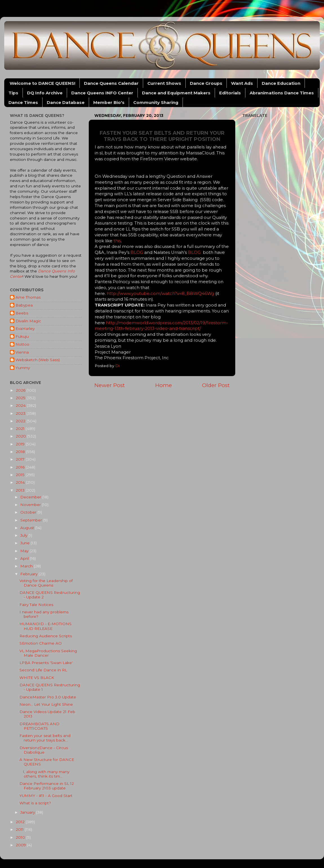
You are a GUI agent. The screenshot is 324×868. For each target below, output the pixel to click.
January (28, 812)
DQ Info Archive (45, 93)
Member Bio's (109, 102)
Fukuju (22, 336)
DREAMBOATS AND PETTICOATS (39, 726)
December (31, 497)
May (25, 551)
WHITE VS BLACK (37, 678)
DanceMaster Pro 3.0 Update (48, 697)
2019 (21, 444)
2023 (21, 413)
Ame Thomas (28, 297)
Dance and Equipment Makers (176, 93)
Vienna (22, 352)
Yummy (23, 368)
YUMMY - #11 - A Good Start (46, 796)
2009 (21, 845)
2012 (21, 822)
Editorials (230, 93)
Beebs (22, 313)
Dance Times (23, 102)
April (25, 558)
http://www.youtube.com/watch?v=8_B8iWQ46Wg (160, 294)
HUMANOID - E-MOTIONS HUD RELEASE (46, 626)
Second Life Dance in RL (43, 670)
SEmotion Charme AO (41, 643)
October (29, 512)
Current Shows (164, 83)
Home (164, 385)
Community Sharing (156, 102)
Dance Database (66, 102)
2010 (21, 837)
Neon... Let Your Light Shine (46, 704)
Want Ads (242, 83)
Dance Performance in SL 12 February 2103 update (47, 786)
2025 (21, 398)
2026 (21, 390)
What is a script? (35, 803)
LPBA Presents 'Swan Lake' (46, 663)
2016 (21, 467)
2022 (21, 421)
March (27, 566)
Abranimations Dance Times (282, 93)
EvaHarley (25, 328)
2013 (21, 490)
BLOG (137, 252)
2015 (21, 475)
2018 (21, 452)
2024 (21, 405)
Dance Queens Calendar (111, 83)
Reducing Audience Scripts (46, 636)
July (24, 535)
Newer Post (110, 385)
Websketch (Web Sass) (38, 360)
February (29, 574)
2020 (21, 436)
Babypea (24, 305)
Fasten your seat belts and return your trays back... (45, 738)
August (28, 528)
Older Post (216, 385)
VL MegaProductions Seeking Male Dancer (48, 653)
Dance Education (281, 83)
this (117, 241)
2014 (21, 482)
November (31, 505)
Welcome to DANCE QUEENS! (42, 83)
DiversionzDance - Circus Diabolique (44, 750)
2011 (20, 829)
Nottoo (22, 344)
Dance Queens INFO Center (102, 93)
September (32, 520)
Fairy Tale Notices (36, 605)
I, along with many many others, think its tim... (44, 774)
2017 (21, 459)
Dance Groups (206, 83)
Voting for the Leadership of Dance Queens (46, 583)
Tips (13, 93)
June (25, 543)
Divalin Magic (28, 321)
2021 (21, 429)
